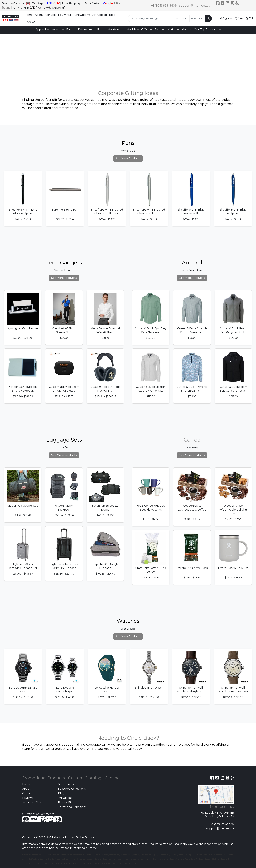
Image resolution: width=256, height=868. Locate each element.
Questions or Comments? (39, 814)
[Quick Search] (151, 18)
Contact (51, 15)
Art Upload (100, 15)
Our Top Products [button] (206, 30)
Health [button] (131, 30)
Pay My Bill (65, 15)
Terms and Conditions (72, 807)
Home (29, 15)
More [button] (185, 30)
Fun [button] (100, 30)
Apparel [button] (41, 30)
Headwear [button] (115, 30)
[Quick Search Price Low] (182, 18)
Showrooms (82, 15)
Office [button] (145, 30)
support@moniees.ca (195, 6)
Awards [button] (56, 30)
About (39, 15)
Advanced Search (34, 802)
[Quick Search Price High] (197, 18)
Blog (112, 15)
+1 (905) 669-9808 (164, 6)
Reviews (30, 22)
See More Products (128, 158)
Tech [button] (158, 30)
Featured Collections (72, 789)
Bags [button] (70, 30)
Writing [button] (171, 30)
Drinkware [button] (85, 30)
